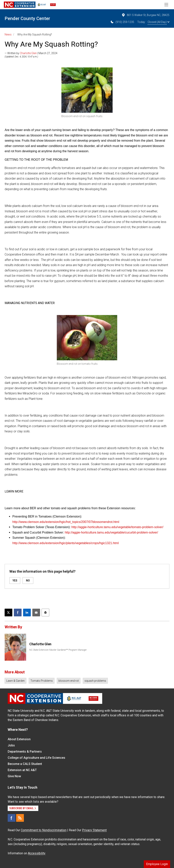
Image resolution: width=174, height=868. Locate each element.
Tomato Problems (42, 681)
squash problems (95, 681)
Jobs (11, 745)
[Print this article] (45, 613)
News (8, 34)
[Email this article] (36, 613)
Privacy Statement (94, 830)
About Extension (19, 739)
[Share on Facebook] (18, 613)
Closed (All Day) (159, 22)
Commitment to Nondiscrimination (44, 830)
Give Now (14, 776)
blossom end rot (69, 681)
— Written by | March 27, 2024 (31, 53)
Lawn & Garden (15, 681)
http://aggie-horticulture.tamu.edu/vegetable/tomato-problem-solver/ (117, 527)
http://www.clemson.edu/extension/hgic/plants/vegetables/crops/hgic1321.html (65, 543)
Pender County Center (27, 18)
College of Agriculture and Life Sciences (36, 758)
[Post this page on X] (8, 613)
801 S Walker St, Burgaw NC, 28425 (145, 15)
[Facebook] (12, 818)
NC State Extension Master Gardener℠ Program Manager (58, 650)
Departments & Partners (25, 752)
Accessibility (37, 853)
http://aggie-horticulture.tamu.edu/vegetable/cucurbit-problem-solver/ (111, 532)
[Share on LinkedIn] (27, 613)
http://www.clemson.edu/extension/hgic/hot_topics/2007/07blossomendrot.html (66, 522)
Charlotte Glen (28, 53)
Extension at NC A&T (22, 770)
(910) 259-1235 (122, 22)
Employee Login (157, 864)
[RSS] (20, 818)
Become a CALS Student (25, 764)
